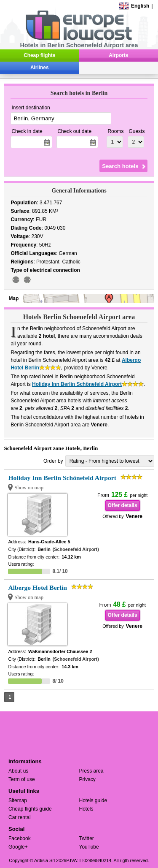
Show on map (29, 488)
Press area (91, 771)
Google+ (18, 847)
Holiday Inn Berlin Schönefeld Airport (77, 384)
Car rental (20, 817)
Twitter (87, 838)
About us (18, 771)
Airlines (40, 68)
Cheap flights (39, 55)
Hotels (86, 809)
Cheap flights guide (30, 809)
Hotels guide (93, 800)
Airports (118, 55)
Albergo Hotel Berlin (37, 587)
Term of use (22, 779)
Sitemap (18, 800)
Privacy (87, 779)
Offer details (123, 505)
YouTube (89, 847)
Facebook (20, 838)
